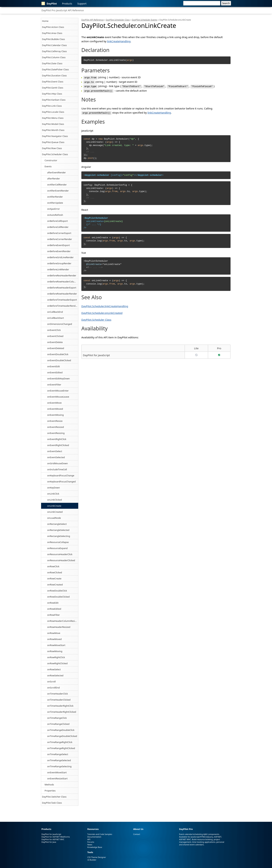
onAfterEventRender (58, 191)
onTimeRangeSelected (59, 760)
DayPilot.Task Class (52, 803)
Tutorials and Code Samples (100, 834)
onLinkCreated (55, 512)
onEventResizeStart (57, 778)
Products (67, 4)
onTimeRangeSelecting (59, 766)
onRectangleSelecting (59, 536)
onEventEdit (54, 366)
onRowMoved (54, 639)
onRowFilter (54, 615)
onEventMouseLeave (58, 397)
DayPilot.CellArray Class (54, 51)
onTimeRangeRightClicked (61, 748)
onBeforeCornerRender (60, 239)
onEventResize (55, 421)
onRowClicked (55, 572)
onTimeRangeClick (57, 718)
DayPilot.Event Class (53, 82)
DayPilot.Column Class (54, 57)
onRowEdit (53, 603)
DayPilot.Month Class (53, 130)
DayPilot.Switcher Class (54, 797)
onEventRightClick (57, 439)
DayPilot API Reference (92, 20)
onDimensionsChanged (60, 324)
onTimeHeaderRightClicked (62, 712)
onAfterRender (55, 197)
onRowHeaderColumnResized (63, 621)
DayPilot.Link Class (52, 106)
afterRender (54, 179)
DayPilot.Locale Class (53, 112)
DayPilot (49, 3)
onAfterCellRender (57, 185)
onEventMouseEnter (58, 391)
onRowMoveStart (56, 645)
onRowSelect (54, 669)
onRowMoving (55, 651)
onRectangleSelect (57, 524)
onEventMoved (55, 409)
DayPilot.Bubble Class (53, 39)
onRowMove (54, 633)
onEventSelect (55, 451)
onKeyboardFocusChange (61, 475)
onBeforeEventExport (58, 245)
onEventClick (54, 330)
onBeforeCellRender (58, 227)
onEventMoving (55, 415)
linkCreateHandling (119, 41)
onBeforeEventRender (59, 251)
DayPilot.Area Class (52, 33)
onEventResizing (56, 433)
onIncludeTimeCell (57, 469)
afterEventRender (56, 172)
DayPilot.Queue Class (53, 142)
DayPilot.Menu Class (53, 118)
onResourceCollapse (58, 542)
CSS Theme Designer (97, 857)
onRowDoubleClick (57, 591)
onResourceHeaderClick (60, 554)
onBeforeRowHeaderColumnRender (63, 282)
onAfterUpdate (55, 203)
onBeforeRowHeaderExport (62, 288)
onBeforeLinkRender (58, 269)
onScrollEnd (53, 688)
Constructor (51, 160)
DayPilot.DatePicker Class (55, 69)
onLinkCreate (54, 506)
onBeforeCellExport (58, 221)
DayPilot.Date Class (52, 63)
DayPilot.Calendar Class (54, 45)
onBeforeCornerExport (59, 233)
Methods (49, 785)
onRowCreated (55, 585)
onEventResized (56, 427)
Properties (50, 791)
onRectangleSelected (58, 530)
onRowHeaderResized (59, 627)
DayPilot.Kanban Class (54, 100)
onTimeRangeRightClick (60, 742)
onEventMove (54, 403)
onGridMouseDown (58, 463)
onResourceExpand (57, 548)
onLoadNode (54, 518)
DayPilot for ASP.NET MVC (53, 839)
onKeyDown (54, 488)
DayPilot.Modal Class (53, 124)
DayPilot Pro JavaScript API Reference (63, 10)
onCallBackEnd (55, 312)
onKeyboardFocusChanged (61, 482)
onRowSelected (55, 675)
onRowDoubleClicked (58, 597)
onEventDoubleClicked (59, 360)
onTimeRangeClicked (58, 724)
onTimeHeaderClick (58, 694)
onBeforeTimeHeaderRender (62, 306)
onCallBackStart (56, 318)
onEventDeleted (56, 348)
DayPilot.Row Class (52, 148)
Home (45, 21)
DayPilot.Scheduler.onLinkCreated (102, 312)
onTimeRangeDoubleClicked (62, 736)
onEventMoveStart (57, 772)
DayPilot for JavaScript (96, 354)
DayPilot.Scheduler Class (55, 154)
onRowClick (53, 566)
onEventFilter (54, 385)
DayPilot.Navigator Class (55, 136)
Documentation (94, 837)
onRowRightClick (56, 657)
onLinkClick (53, 494)
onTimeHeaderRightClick (60, 706)
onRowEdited (54, 609)
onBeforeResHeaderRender (62, 275)
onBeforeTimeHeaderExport (62, 300)
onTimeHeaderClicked (59, 700)
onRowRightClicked (57, 663)
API (89, 839)
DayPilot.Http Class (52, 94)
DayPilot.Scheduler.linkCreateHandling (105, 305)
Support (82, 4)
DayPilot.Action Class (53, 27)
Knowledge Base (95, 847)
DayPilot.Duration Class (54, 75)
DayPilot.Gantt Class (53, 88)
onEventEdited (55, 372)
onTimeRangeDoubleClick (61, 730)
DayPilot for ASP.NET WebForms (56, 837)
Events (48, 166)
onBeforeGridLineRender (60, 257)
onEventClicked (55, 336)
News (90, 845)
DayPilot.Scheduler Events (144, 20)
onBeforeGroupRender (59, 263)
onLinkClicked (54, 500)
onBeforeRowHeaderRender (62, 294)
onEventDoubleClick (58, 354)
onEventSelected (56, 457)
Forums (91, 842)
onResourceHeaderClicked (61, 560)
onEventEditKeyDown (58, 379)
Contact (137, 834)
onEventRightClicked (58, 445)
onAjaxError (54, 209)
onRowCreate (54, 578)
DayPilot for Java (49, 842)
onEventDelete (55, 342)
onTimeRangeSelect (58, 754)
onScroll (51, 682)
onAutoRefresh (55, 215)
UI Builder (92, 860)
